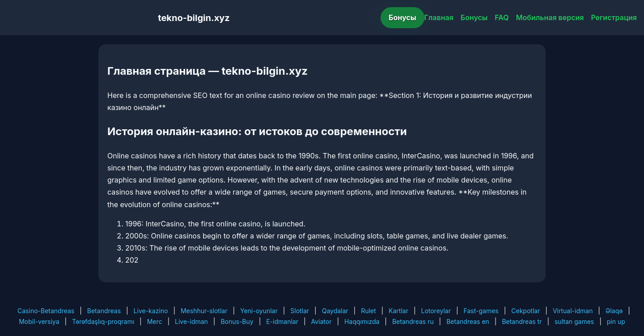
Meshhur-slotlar (204, 311)
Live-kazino (151, 311)
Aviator (322, 321)
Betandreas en (468, 321)
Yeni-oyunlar (259, 311)
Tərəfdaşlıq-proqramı (103, 321)
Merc (155, 321)
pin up (616, 321)
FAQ (502, 17)
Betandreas (104, 311)
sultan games (574, 321)
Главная (439, 17)
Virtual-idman (573, 311)
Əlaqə (614, 311)
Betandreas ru (413, 321)
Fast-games (481, 311)
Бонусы (402, 17)
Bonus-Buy (237, 321)
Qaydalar (335, 311)
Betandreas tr (522, 321)
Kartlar (398, 311)
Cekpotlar (525, 311)
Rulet (368, 311)
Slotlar (300, 311)
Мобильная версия (550, 17)
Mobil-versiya (39, 321)
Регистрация (614, 17)
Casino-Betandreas (46, 311)
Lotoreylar (436, 311)
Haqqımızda (362, 321)
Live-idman (191, 321)
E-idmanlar (282, 321)
